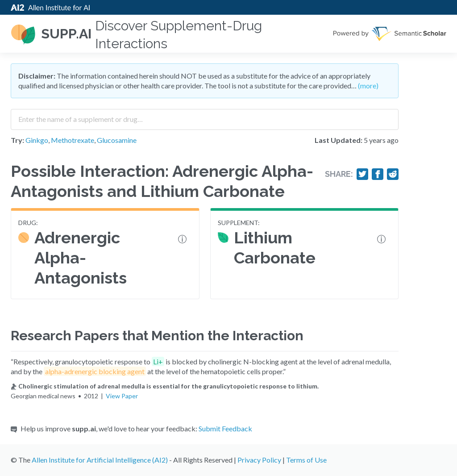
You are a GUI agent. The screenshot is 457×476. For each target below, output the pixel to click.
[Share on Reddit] (393, 174)
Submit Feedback (225, 428)
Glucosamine (117, 140)
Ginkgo (37, 140)
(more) (368, 86)
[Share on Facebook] (378, 174)
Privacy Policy (259, 460)
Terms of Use (306, 460)
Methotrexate (73, 140)
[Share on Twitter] (362, 174)
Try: (17, 140)
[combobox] (205, 116)
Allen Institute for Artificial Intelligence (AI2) (100, 460)
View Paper (122, 396)
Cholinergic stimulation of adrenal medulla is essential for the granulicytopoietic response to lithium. (165, 386)
